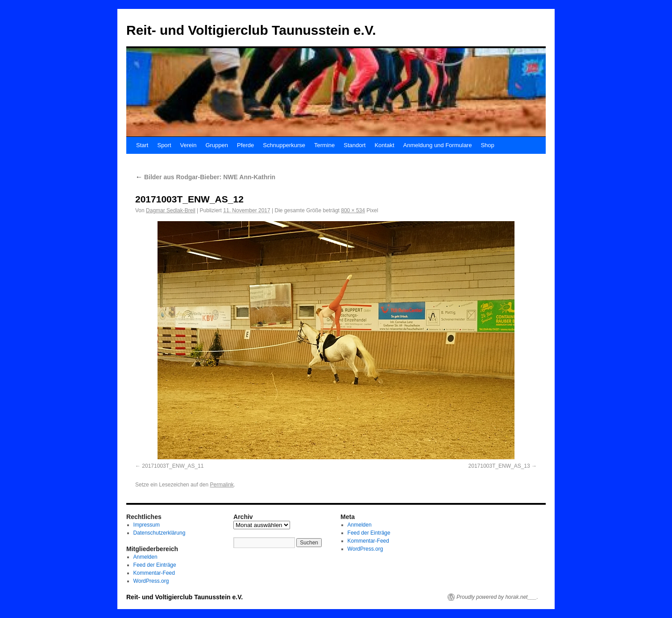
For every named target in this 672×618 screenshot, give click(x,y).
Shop (487, 145)
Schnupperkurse (284, 145)
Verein (189, 145)
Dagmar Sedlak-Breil (171, 210)
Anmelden (145, 557)
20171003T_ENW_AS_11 (173, 466)
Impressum (147, 525)
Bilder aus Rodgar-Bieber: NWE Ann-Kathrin (205, 177)
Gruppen (217, 145)
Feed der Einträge (155, 565)
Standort (355, 145)
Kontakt (384, 145)
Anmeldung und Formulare (438, 145)
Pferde (245, 145)
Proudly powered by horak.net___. (497, 597)
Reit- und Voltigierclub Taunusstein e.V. (251, 30)
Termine (324, 145)
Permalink (222, 485)
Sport (164, 145)
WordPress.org (151, 581)
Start (142, 145)
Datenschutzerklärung (160, 533)
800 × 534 (353, 210)
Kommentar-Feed (154, 573)
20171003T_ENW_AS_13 (499, 466)
